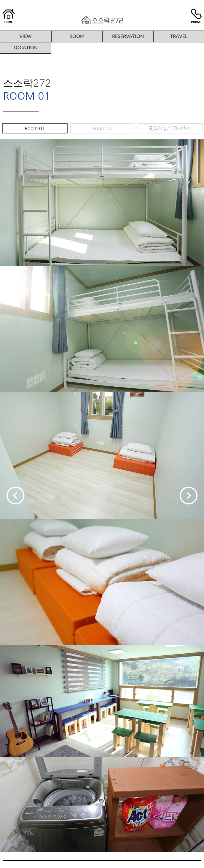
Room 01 (35, 128)
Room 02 (102, 128)
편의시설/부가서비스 (170, 128)
